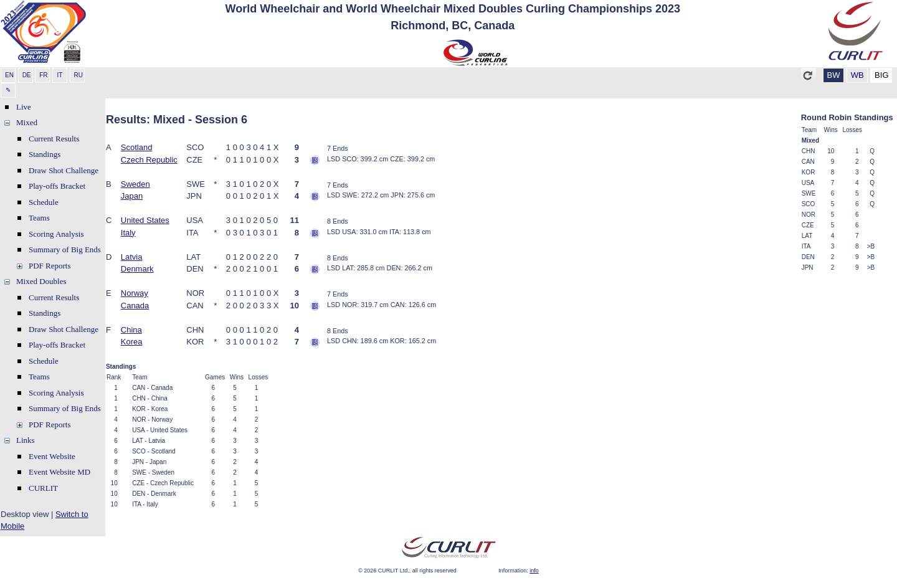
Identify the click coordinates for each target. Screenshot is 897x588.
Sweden (135, 184)
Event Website (52, 456)
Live (24, 107)
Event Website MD (59, 472)
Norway (135, 293)
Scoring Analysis (56, 234)
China (131, 330)
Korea (132, 342)
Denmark (137, 269)
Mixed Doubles (41, 281)
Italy (128, 233)
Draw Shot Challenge (64, 170)
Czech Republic (149, 160)
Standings (45, 154)
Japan (132, 196)
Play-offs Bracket (57, 186)
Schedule (44, 202)
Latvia (132, 257)
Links (26, 440)
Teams (39, 218)
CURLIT (43, 488)
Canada (135, 306)
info (534, 571)
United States (145, 220)
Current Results (54, 139)
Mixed (27, 122)
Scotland (137, 147)
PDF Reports (50, 266)
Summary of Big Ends (65, 249)
